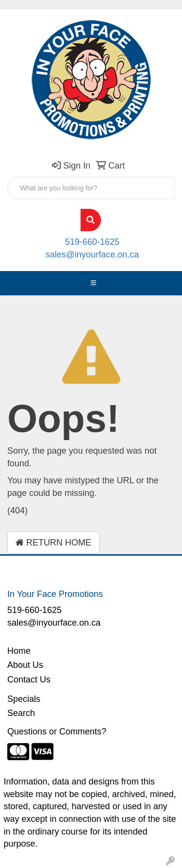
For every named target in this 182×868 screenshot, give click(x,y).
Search (21, 713)
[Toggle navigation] (94, 283)
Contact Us (29, 680)
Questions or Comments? (57, 732)
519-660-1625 (92, 242)
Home (19, 651)
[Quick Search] (91, 188)
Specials (24, 699)
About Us (25, 665)
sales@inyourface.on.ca (92, 255)
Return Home (53, 543)
